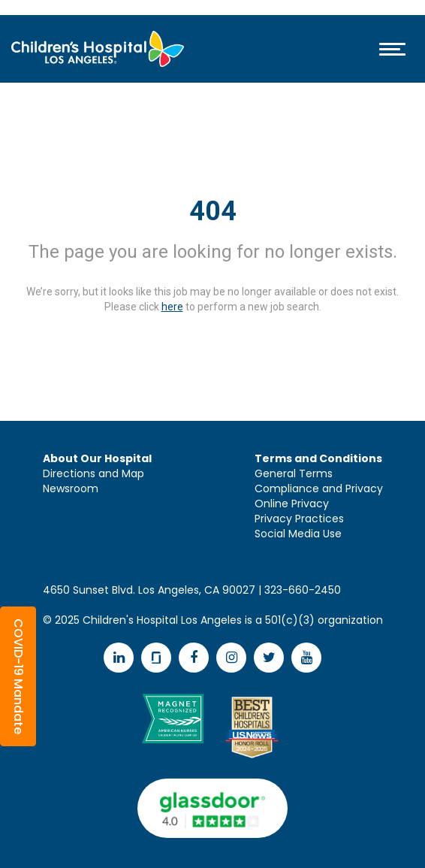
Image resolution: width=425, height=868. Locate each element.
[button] (18, 676)
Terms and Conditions (318, 458)
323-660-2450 (303, 590)
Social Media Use (298, 534)
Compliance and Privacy (319, 488)
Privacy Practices (299, 519)
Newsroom (71, 488)
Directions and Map (93, 473)
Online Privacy (292, 504)
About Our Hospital (97, 458)
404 (213, 211)
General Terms (294, 473)
